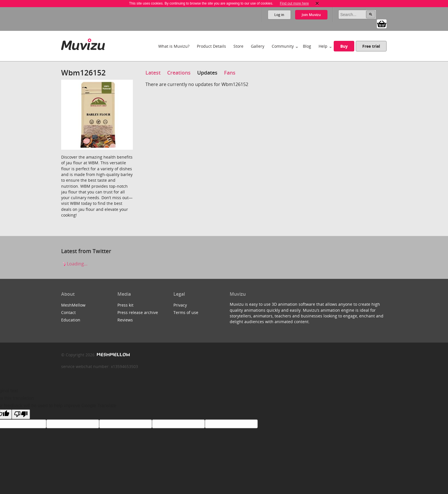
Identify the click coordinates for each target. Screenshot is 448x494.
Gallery (258, 46)
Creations (179, 73)
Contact (68, 312)
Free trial (371, 46)
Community (283, 46)
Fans (230, 73)
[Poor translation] (21, 414)
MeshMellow (73, 305)
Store (238, 46)
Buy (344, 46)
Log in (279, 15)
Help (323, 46)
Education (71, 320)
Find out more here (294, 3)
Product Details (211, 46)
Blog (307, 46)
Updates (207, 73)
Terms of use (186, 312)
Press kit (125, 305)
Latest (153, 73)
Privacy (180, 305)
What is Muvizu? (174, 46)
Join (311, 15)
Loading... (74, 264)
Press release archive (138, 312)
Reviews (125, 320)
